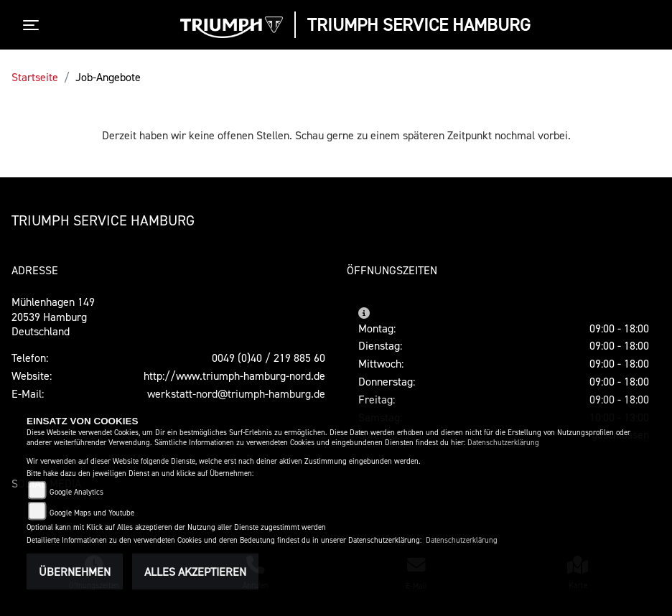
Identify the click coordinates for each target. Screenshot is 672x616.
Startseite (35, 77)
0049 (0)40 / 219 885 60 (269, 358)
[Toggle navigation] (34, 25)
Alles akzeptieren (195, 571)
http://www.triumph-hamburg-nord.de (234, 375)
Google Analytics (76, 492)
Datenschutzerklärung (503, 443)
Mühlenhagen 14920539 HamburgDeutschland (53, 317)
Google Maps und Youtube (92, 513)
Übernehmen (75, 571)
